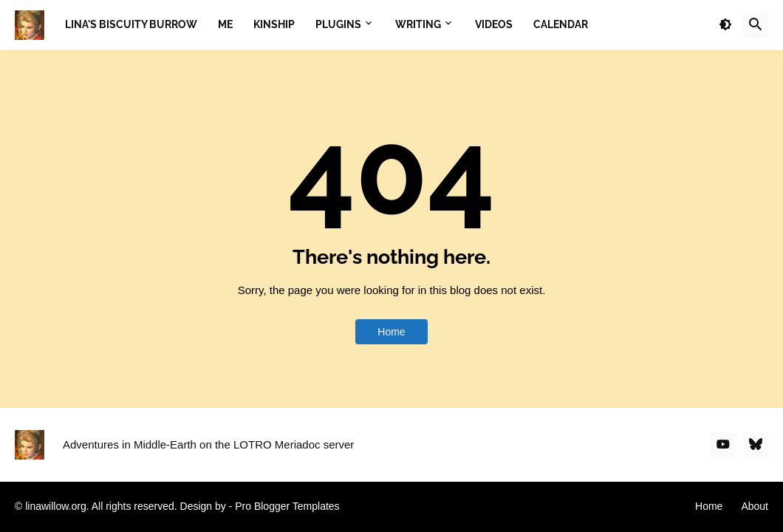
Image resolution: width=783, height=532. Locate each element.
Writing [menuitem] (418, 24)
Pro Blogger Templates (287, 506)
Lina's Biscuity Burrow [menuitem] (131, 24)
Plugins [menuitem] (338, 24)
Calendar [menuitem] (561, 24)
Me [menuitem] (225, 24)
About (755, 506)
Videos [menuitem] (494, 24)
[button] (725, 25)
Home (391, 332)
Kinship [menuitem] (274, 24)
